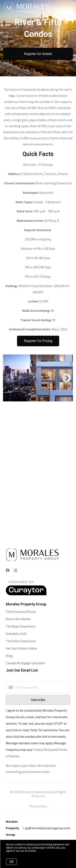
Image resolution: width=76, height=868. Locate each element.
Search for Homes (18, 619)
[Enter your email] (42, 687)
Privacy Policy (38, 806)
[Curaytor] (26, 594)
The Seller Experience (21, 641)
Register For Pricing (38, 341)
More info (42, 851)
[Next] (66, 378)
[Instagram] (16, 570)
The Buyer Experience (21, 626)
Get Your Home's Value (21, 648)
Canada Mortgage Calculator (26, 663)
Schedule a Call (16, 634)
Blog (9, 656)
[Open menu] (70, 8)
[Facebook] (8, 570)
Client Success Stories (21, 612)
